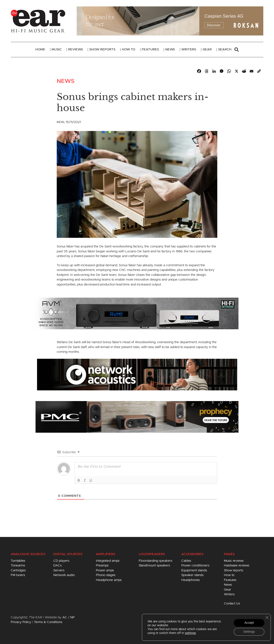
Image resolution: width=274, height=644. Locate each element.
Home (40, 49)
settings (190, 633)
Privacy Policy (21, 622)
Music (57, 49)
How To (129, 49)
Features (150, 49)
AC (65, 617)
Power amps (105, 570)
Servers (59, 570)
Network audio (64, 575)
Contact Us (232, 604)
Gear (207, 49)
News (170, 49)
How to (229, 575)
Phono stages (106, 575)
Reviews (75, 49)
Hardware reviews (237, 565)
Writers (189, 49)
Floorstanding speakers (156, 561)
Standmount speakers (154, 565)
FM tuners (18, 575)
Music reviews (234, 561)
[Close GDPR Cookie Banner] (267, 618)
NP (72, 617)
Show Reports (102, 49)
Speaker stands (192, 575)
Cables (186, 561)
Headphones (191, 580)
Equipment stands (194, 570)
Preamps (102, 565)
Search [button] (228, 50)
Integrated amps (108, 561)
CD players (61, 561)
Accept (249, 623)
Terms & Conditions (48, 622)
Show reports (234, 570)
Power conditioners (195, 565)
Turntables (18, 561)
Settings (249, 632)
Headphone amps (109, 580)
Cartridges (18, 570)
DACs (57, 565)
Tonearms (18, 565)
